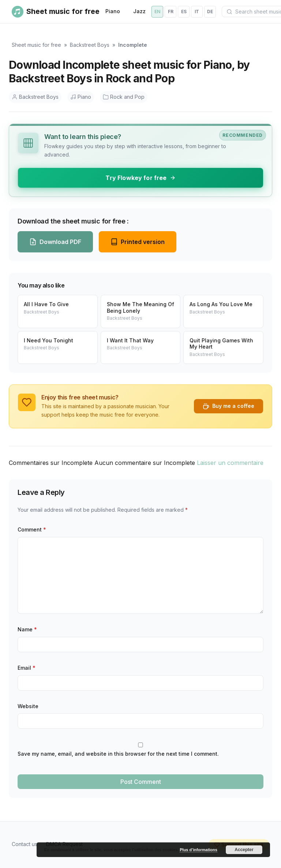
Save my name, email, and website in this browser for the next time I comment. (118, 754)
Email (27, 668)
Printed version (138, 242)
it (197, 12)
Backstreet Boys (90, 45)
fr (171, 12)
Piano (113, 11)
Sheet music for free (36, 45)
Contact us (25, 844)
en (157, 12)
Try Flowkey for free (140, 178)
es (184, 12)
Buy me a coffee (228, 406)
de (210, 12)
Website (28, 706)
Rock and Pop (124, 97)
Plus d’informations (198, 850)
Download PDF (55, 242)
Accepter (244, 850)
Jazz (139, 11)
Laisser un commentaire (230, 463)
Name (27, 629)
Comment (32, 529)
